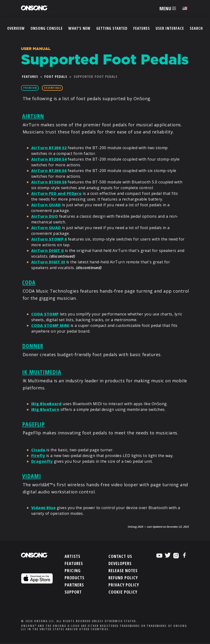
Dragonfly (42, 461)
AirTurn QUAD (46, 205)
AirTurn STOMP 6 (49, 239)
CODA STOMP (45, 314)
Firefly (38, 455)
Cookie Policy (123, 592)
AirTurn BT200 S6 (49, 170)
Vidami (32, 475)
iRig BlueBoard (46, 403)
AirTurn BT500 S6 (49, 182)
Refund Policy (123, 577)
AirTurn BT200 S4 (49, 159)
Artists (72, 556)
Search (196, 28)
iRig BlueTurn (45, 409)
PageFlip (33, 424)
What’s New (79, 28)
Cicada (38, 449)
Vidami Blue (44, 507)
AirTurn (33, 116)
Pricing (73, 570)
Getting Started (112, 28)
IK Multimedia (42, 371)
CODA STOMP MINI (50, 325)
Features (142, 28)
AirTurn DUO (45, 216)
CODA (29, 282)
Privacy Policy (124, 585)
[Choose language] (185, 8)
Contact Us (120, 556)
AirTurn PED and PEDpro (56, 193)
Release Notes (123, 570)
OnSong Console (47, 28)
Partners (74, 585)
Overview (16, 28)
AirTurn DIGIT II (48, 250)
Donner (33, 346)
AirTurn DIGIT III (48, 262)
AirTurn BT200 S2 (49, 147)
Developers (120, 563)
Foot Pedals (56, 76)
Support (73, 592)
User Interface (170, 28)
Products (74, 577)
